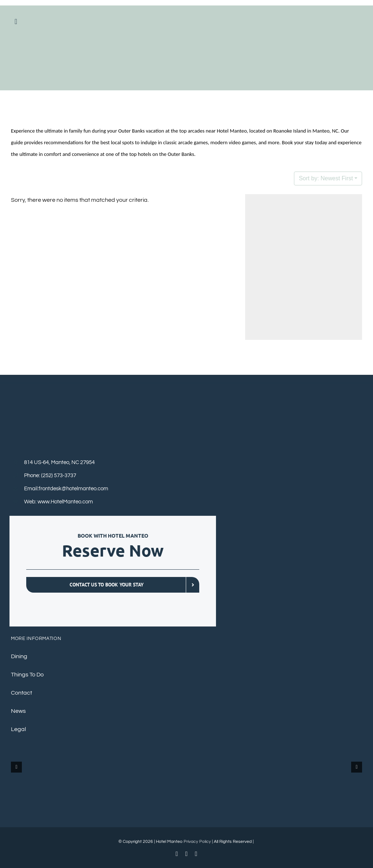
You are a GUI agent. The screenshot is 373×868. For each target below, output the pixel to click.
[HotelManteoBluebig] (187, 40)
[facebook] (177, 854)
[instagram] (196, 854)
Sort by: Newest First (326, 178)
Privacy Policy (197, 842)
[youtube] (187, 854)
